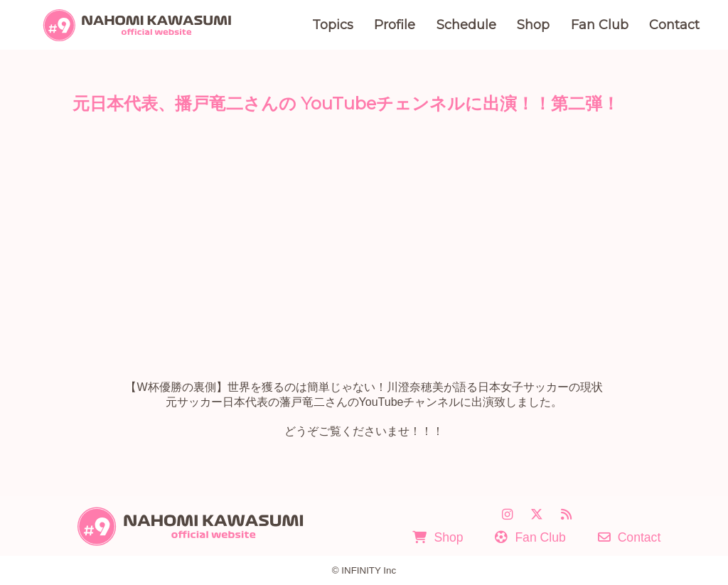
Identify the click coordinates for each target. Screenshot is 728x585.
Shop (533, 25)
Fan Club (600, 25)
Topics (333, 25)
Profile (395, 25)
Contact (674, 25)
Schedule (466, 25)
